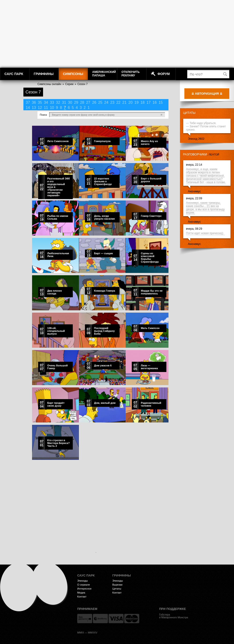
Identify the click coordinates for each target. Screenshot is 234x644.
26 (94, 102)
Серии (69, 84)
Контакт (82, 597)
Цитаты (189, 113)
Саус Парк (14, 74)
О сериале (84, 585)
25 (100, 102)
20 (131, 102)
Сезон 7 (83, 84)
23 (112, 102)
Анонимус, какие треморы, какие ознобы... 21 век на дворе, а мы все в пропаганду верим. (205, 208)
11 (46, 108)
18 (143, 102)
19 (136, 102)
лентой (214, 154)
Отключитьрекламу (131, 74)
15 (161, 102)
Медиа (81, 593)
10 (52, 108)
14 (28, 108)
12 (40, 108)
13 (34, 108)
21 (124, 102)
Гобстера (165, 615)
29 (76, 102)
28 (82, 102)
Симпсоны (73, 74)
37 (28, 102)
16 (155, 102)
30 (70, 102)
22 (118, 102)
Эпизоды (82, 581)
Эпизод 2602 (196, 139)
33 (52, 102)
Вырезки (117, 585)
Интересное (84, 589)
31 (64, 102)
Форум (164, 74)
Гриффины (44, 74)
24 (106, 102)
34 (46, 102)
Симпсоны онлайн (49, 84)
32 (58, 102)
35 (40, 102)
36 (34, 102)
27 (88, 102)
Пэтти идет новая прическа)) (205, 233)
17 (149, 102)
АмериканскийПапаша (104, 74)
